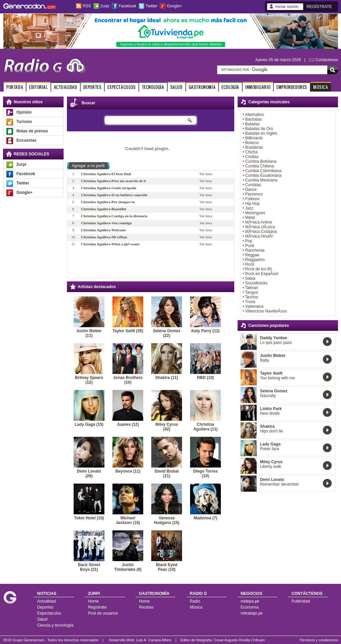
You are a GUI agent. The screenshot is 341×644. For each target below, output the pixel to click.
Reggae (252, 255)
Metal (250, 218)
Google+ (174, 6)
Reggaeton (255, 260)
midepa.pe (250, 601)
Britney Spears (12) (89, 380)
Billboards (254, 138)
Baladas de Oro (259, 129)
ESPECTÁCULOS (121, 87)
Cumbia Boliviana (261, 161)
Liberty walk (271, 467)
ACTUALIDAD (66, 87)
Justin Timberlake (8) (128, 567)
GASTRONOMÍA (202, 87)
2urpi (105, 6)
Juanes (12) (128, 424)
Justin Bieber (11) (89, 333)
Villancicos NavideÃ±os (266, 311)
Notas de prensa (32, 131)
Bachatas (254, 119)
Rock (250, 264)
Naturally (268, 396)
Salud (42, 619)
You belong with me (277, 378)
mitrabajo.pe (252, 613)
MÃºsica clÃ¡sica (260, 227)
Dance (251, 189)
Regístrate (97, 607)
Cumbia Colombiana (264, 171)
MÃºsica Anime (259, 222)
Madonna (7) (206, 518)
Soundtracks (257, 283)
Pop (249, 241)
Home (93, 601)
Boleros (252, 143)
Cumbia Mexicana (261, 180)
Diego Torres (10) (205, 474)
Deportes (45, 607)
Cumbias (253, 185)
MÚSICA (321, 87)
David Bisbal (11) (167, 474)
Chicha (251, 152)
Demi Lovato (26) (89, 474)
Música (196, 607)
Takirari (251, 288)
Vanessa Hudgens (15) (167, 520)
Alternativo (254, 115)
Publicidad (301, 601)
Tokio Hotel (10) (89, 518)
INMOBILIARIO (258, 87)
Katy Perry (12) (206, 331)
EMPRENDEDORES (292, 87)
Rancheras (255, 250)
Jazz (249, 208)
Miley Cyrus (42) (166, 427)
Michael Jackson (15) (128, 520)
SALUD (177, 87)
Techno (251, 297)
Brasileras (254, 147)
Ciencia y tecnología (55, 625)
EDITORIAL (38, 87)
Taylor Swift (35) (128, 331)
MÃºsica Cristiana (261, 232)
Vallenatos (254, 306)
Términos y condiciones (319, 640)
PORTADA (15, 87)
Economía (250, 607)
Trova (250, 302)
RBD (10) (206, 378)
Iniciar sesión (287, 7)
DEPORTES (93, 87)
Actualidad (47, 601)
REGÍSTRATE (319, 7)
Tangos (251, 292)
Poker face (270, 449)
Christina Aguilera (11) (206, 427)
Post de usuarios (103, 613)
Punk (250, 246)
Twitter (151, 6)
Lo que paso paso (276, 343)
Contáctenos (327, 60)
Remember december (279, 484)
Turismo (24, 122)
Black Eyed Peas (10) (167, 567)
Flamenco (254, 194)
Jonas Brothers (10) (128, 380)
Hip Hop (252, 204)
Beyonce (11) (128, 471)
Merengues (255, 213)
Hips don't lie (271, 431)
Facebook (127, 6)
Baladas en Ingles (261, 133)
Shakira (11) (167, 378)
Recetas (146, 607)
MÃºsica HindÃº (259, 236)
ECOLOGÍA (230, 87)
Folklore (252, 199)
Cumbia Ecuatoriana (264, 175)
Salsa (250, 278)
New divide (270, 413)
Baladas (252, 124)
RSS (87, 6)
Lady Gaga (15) (89, 424)
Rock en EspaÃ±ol (262, 274)
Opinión (24, 112)
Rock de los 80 (259, 269)
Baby (265, 360)
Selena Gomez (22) (167, 333)
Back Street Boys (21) (89, 567)
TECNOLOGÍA (153, 87)
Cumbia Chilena (260, 166)
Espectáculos (49, 613)
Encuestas (26, 140)
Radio (195, 601)
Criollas (252, 157)
